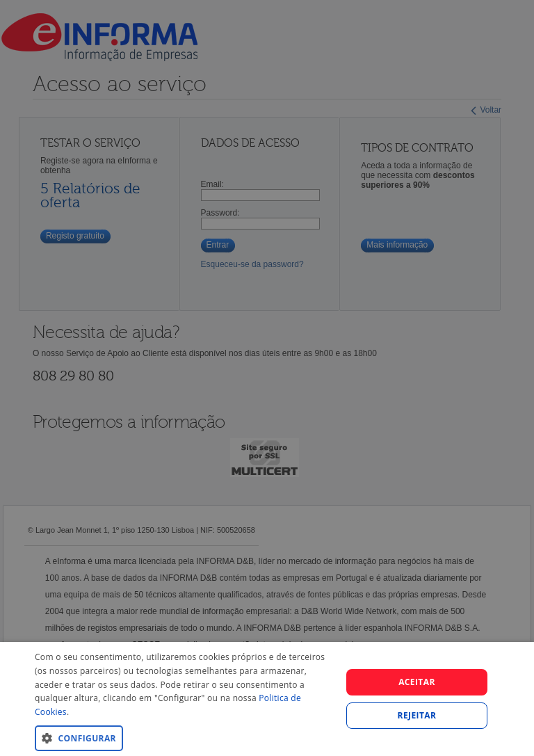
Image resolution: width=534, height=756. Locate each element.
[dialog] (267, 699)
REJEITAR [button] (417, 715)
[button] (184, 738)
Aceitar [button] (417, 682)
